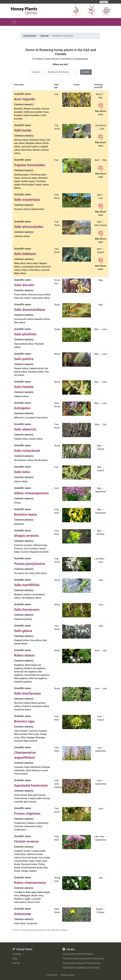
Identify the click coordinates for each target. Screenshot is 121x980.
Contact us (52, 975)
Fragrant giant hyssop (39, 798)
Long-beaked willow (31, 267)
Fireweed (19, 767)
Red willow (26, 150)
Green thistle (35, 861)
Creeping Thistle (22, 851)
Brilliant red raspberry (35, 668)
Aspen (17, 178)
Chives (17, 503)
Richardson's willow (24, 460)
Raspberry (19, 665)
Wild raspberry (21, 678)
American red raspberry (26, 672)
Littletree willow (22, 236)
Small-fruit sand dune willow (35, 706)
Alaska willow (36, 439)
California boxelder (33, 112)
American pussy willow (39, 295)
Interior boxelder (31, 115)
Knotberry (19, 899)
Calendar (17, 954)
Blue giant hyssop (37, 795)
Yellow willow (21, 481)
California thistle (35, 854)
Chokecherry (20, 823)
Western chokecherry (38, 823)
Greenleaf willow (37, 140)
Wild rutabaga (28, 737)
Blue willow (20, 322)
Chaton (25, 270)
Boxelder (18, 109)
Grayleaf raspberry (23, 682)
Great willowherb (32, 767)
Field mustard (21, 731)
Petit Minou (35, 270)
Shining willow (21, 140)
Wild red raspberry (38, 678)
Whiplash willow (33, 143)
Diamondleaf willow (24, 344)
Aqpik (27, 899)
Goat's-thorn (42, 418)
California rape (40, 545)
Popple (38, 185)
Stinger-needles (29, 871)
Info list (16, 963)
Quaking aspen (21, 175)
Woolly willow (41, 460)
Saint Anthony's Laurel (37, 770)
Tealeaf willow (21, 368)
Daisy (23, 923)
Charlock (18, 549)
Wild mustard (21, 734)
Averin (30, 902)
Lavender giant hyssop (25, 802)
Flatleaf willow (36, 368)
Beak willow (33, 263)
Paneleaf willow (36, 372)
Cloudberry (19, 892)
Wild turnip (33, 734)
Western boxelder (32, 109)
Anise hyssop (21, 798)
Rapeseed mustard (39, 552)
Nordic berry (37, 896)
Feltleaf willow (21, 439)
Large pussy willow (40, 298)
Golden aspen (28, 181)
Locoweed (30, 418)
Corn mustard (31, 549)
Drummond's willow (24, 319)
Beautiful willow (42, 319)
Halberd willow (21, 396)
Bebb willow (20, 263)
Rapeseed (19, 524)
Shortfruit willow (22, 703)
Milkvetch (19, 418)
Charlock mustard (23, 545)
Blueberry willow (22, 594)
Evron (37, 902)
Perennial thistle (29, 864)
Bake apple (31, 892)
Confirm (86, 72)
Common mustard (38, 731)
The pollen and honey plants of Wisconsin (83, 959)
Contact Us (104, 2)
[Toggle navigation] (14, 22)
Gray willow (36, 640)
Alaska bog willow (23, 619)
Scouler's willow (22, 209)
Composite (32, 923)
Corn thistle (44, 858)
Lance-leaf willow (30, 147)
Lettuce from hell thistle (26, 858)
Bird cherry (41, 573)
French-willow (21, 774)
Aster (17, 923)
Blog (15, 959)
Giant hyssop (21, 795)
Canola (42, 549)
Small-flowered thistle (32, 868)
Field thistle (20, 854)
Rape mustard (30, 741)
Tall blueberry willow (31, 598)
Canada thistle (38, 851)
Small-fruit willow (23, 710)
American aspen (29, 178)
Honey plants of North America (78, 954)
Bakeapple (25, 896)
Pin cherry (19, 573)
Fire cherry (30, 573)
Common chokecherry (25, 826)
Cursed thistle (21, 861)
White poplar (27, 185)
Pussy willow (20, 295)
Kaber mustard (21, 552)
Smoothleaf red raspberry (37, 675)
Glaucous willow (22, 298)
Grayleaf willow (22, 640)
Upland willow (37, 209)
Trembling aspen (38, 175)
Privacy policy (68, 975)
